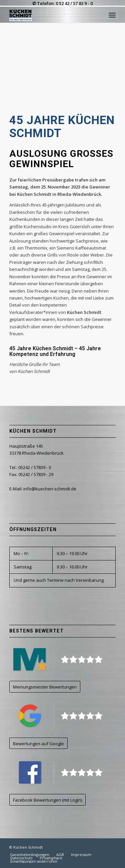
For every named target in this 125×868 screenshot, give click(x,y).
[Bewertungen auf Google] (38, 743)
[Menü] (112, 15)
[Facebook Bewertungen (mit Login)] (47, 800)
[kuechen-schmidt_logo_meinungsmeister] (60, 659)
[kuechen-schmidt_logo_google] (60, 716)
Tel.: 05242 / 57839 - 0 (30, 467)
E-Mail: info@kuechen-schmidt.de (43, 489)
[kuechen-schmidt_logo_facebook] (60, 772)
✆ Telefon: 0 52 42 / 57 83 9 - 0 (62, 3)
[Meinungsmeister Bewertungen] (45, 687)
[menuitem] (112, 15)
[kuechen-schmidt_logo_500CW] (52, 15)
